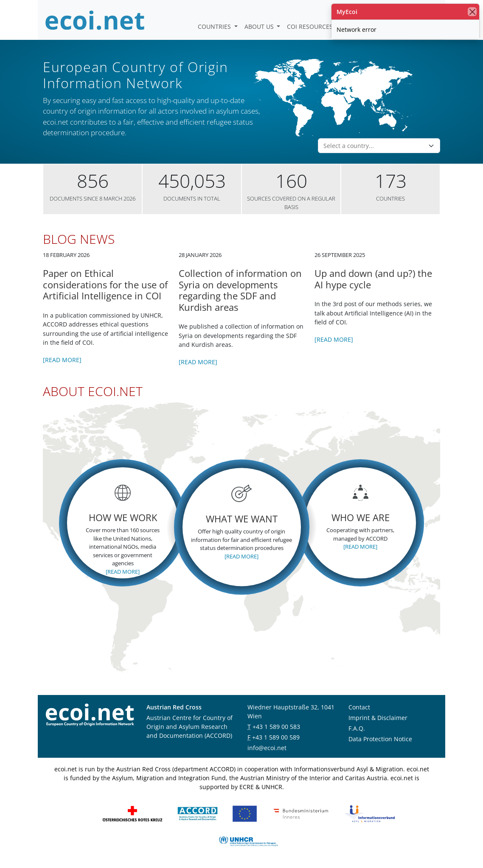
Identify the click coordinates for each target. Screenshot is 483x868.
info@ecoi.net (267, 748)
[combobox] (374, 146)
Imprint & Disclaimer (378, 718)
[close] (472, 12)
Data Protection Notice (380, 739)
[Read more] (62, 360)
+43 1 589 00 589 (276, 737)
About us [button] (260, 27)
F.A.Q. (357, 728)
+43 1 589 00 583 (276, 727)
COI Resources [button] (311, 27)
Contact (359, 707)
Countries (215, 27)
